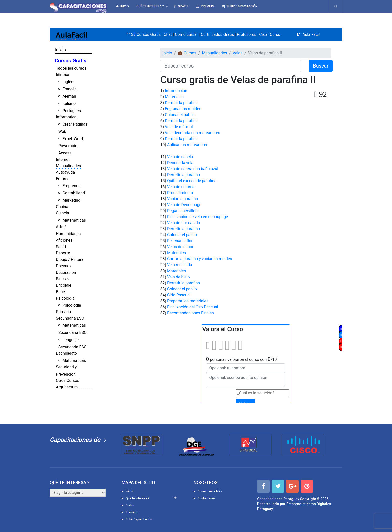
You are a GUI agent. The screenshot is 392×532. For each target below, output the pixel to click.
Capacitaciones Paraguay (278, 499)
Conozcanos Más (210, 491)
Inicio (122, 6)
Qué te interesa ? (150, 6)
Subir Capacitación (240, 6)
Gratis (181, 6)
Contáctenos (207, 498)
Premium (205, 6)
